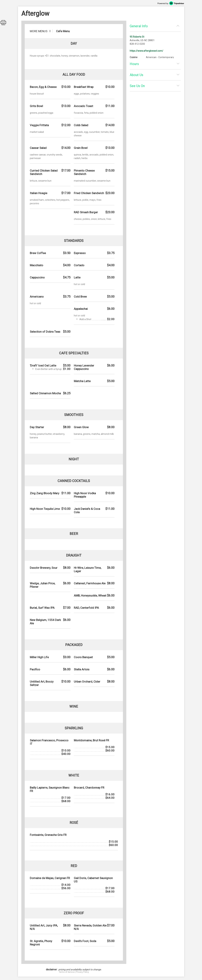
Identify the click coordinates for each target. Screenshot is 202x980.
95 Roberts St (137, 37)
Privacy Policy (82, 972)
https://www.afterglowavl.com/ (146, 51)
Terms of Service (67, 972)
